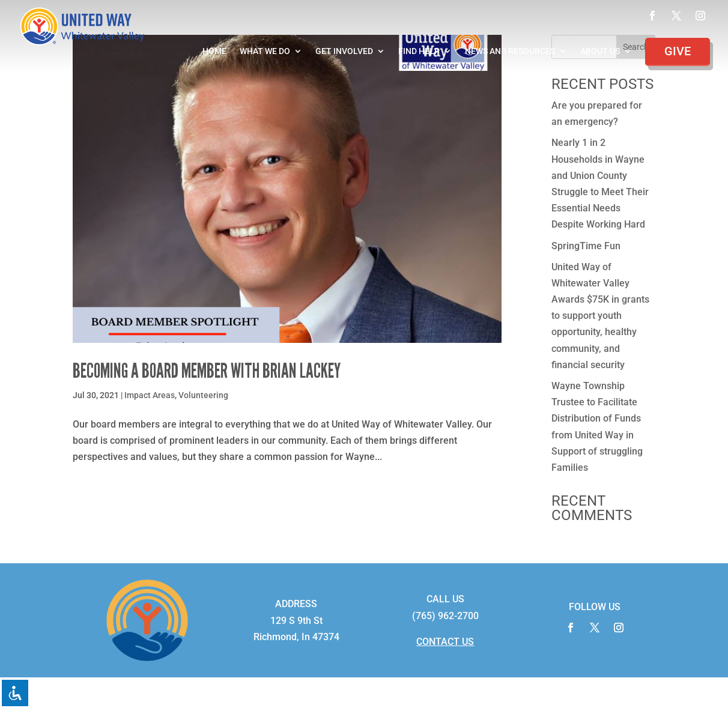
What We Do (265, 51)
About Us (600, 51)
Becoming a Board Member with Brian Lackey (207, 371)
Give (678, 51)
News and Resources (510, 51)
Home (214, 51)
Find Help (419, 51)
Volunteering (203, 395)
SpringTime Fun (586, 246)
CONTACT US (445, 642)
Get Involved (344, 51)
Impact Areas (150, 395)
